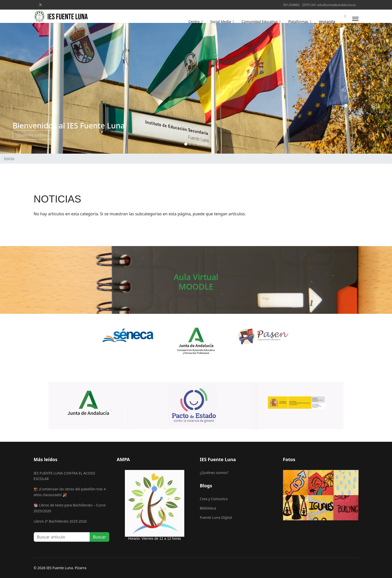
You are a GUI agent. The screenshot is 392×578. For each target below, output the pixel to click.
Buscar (99, 537)
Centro (194, 22)
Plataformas (298, 22)
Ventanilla (327, 22)
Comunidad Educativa (259, 22)
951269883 (291, 5)
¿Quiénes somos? (32, 135)
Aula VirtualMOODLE (196, 282)
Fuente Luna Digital (216, 517)
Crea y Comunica (214, 499)
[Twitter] (41, 5)
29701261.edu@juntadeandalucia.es (329, 5)
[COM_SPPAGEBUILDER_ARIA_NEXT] (387, 88)
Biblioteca (208, 508)
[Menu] (355, 19)
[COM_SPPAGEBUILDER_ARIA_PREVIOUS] (5, 88)
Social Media (221, 22)
